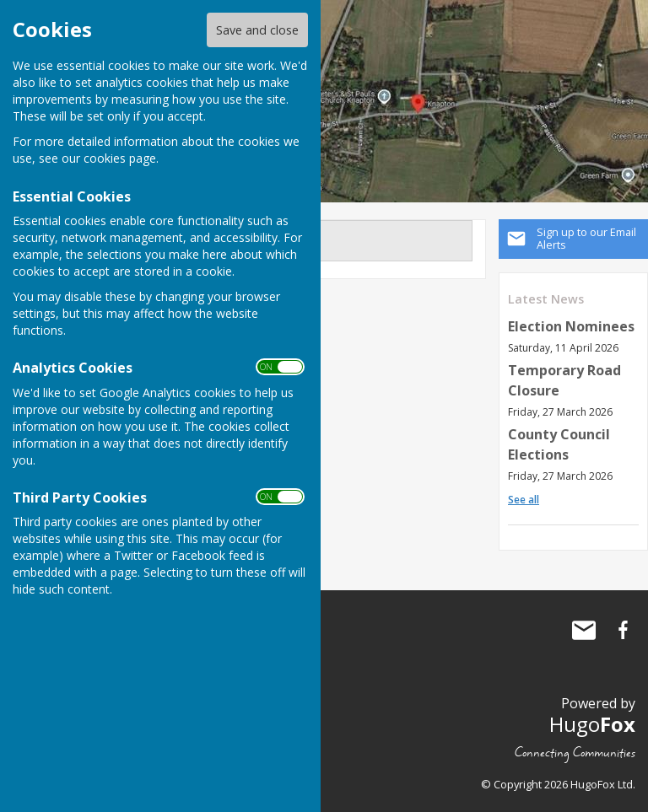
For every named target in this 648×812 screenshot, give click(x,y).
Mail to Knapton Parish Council (584, 630)
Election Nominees (571, 326)
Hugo (592, 724)
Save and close (257, 30)
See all (524, 500)
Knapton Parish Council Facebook (623, 630)
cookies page (120, 158)
